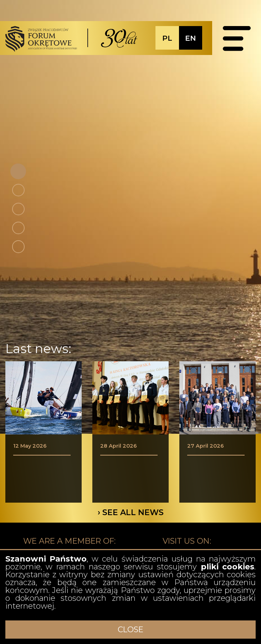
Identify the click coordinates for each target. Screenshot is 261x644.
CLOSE (130, 630)
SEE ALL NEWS (133, 512)
